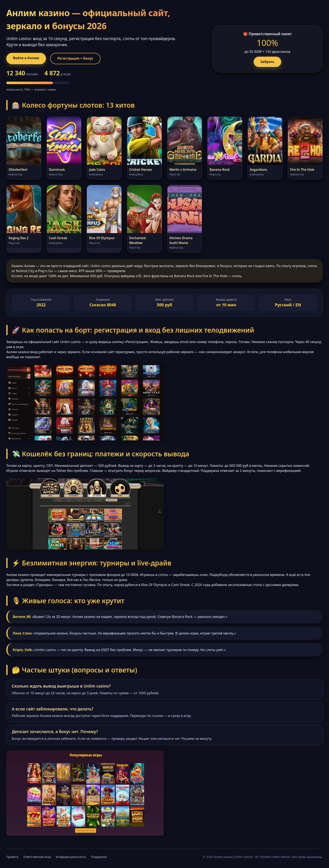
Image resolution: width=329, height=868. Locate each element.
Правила (12, 857)
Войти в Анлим (28, 58)
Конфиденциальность (71, 857)
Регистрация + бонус (81, 59)
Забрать (268, 62)
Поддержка (99, 857)
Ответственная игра (37, 857)
